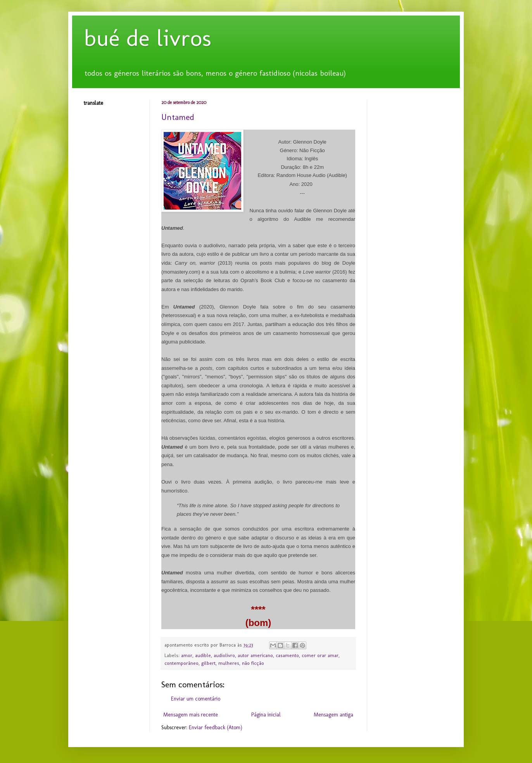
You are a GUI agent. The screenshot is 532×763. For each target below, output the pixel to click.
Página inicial (266, 715)
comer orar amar (320, 655)
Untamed (178, 117)
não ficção (253, 663)
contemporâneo (181, 663)
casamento (287, 655)
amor (187, 655)
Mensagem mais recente (191, 715)
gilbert (208, 663)
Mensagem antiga (333, 715)
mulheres (229, 663)
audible (203, 655)
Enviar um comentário (196, 699)
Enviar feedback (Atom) (216, 727)
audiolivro (224, 655)
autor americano (255, 655)
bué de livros (148, 38)
